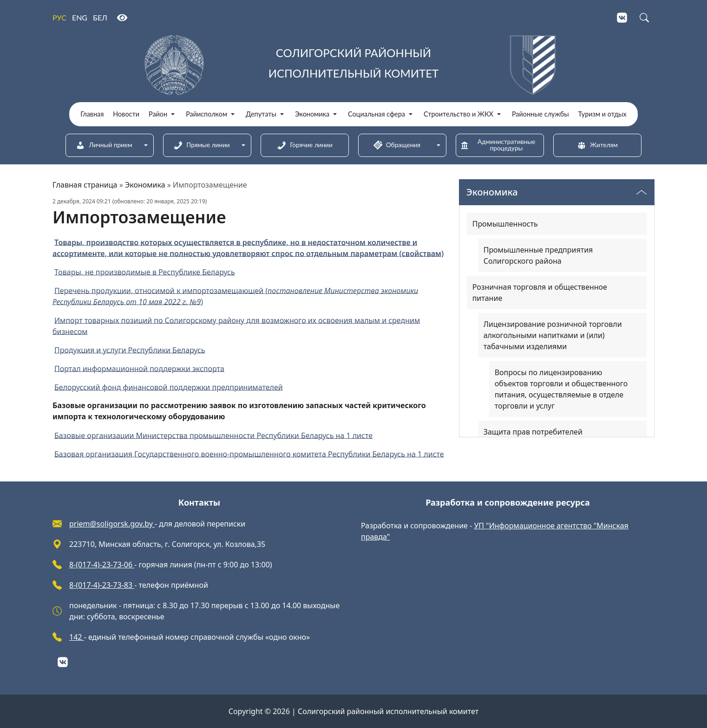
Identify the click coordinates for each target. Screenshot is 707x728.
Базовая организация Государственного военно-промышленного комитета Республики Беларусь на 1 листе (249, 454)
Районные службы (540, 114)
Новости (126, 114)
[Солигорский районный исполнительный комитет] (353, 65)
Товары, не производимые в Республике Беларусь (145, 272)
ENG (80, 17)
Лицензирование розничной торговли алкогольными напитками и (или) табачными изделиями (553, 335)
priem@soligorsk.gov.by (112, 524)
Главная (92, 114)
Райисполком (206, 114)
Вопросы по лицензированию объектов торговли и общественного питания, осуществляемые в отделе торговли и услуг (561, 389)
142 (77, 637)
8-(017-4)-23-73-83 (102, 585)
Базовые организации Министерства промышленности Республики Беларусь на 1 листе (213, 435)
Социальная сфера (376, 114)
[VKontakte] (622, 18)
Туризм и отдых (602, 114)
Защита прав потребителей (533, 432)
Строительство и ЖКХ (458, 114)
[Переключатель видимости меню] (642, 192)
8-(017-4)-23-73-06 (102, 565)
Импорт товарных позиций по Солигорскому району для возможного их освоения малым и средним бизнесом (236, 325)
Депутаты (261, 114)
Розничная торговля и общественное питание (540, 292)
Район (158, 114)
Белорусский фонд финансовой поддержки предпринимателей (169, 387)
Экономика (312, 114)
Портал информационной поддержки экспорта (139, 368)
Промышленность (505, 224)
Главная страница (85, 185)
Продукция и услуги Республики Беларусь (130, 350)
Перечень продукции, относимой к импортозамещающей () (235, 296)
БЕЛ (100, 17)
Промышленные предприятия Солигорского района (538, 255)
